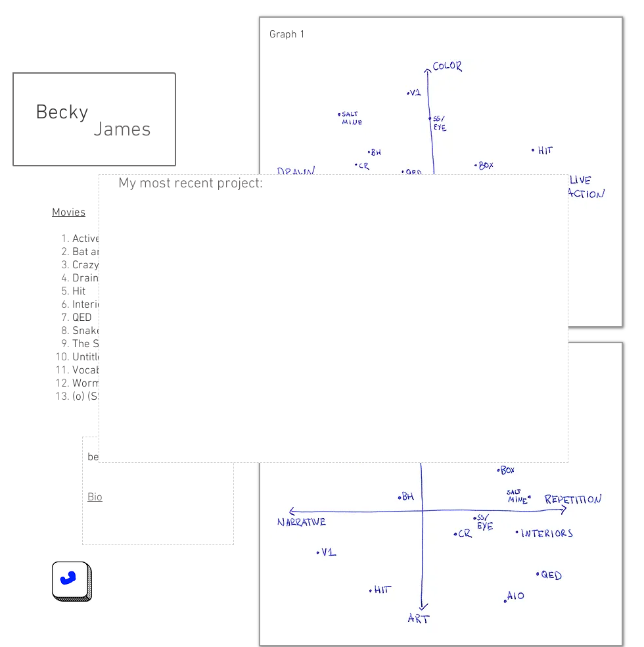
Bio (95, 498)
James (122, 131)
